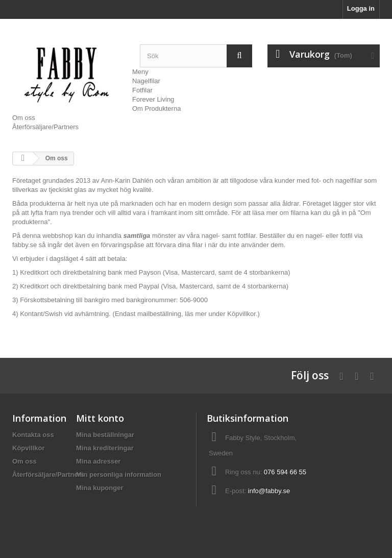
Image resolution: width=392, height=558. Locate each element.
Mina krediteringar (105, 448)
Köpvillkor (241, 314)
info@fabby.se (269, 491)
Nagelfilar (146, 81)
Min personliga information (119, 475)
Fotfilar (142, 90)
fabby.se (24, 245)
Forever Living (153, 99)
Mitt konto (100, 418)
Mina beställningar (105, 435)
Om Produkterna (156, 108)
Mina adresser (98, 461)
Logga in (361, 8)
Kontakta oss (33, 435)
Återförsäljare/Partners (45, 127)
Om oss (24, 118)
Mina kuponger (100, 488)
